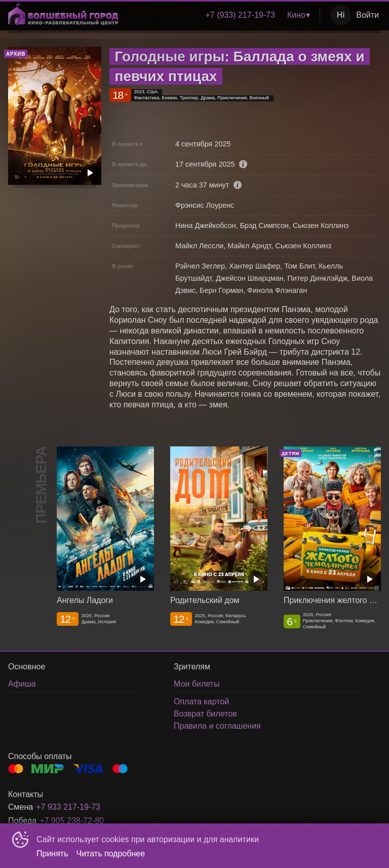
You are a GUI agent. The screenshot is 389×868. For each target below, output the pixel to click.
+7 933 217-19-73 (68, 807)
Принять (52, 854)
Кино (296, 15)
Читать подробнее (111, 854)
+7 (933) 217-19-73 (240, 15)
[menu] (221, 15)
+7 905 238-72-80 (72, 821)
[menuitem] (240, 15)
